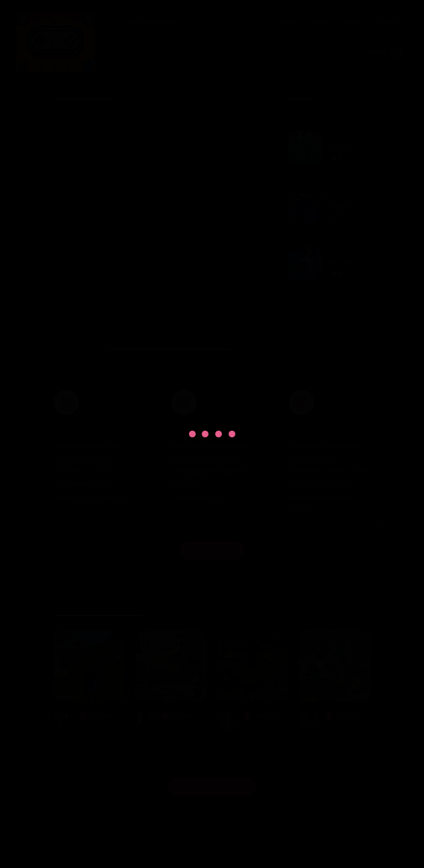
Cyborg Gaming (194, 836)
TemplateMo (224, 849)
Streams (389, 22)
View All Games (330, 335)
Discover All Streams (212, 789)
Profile (385, 52)
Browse (320, 22)
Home (288, 22)
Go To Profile (212, 553)
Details (354, 22)
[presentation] (245, 96)
